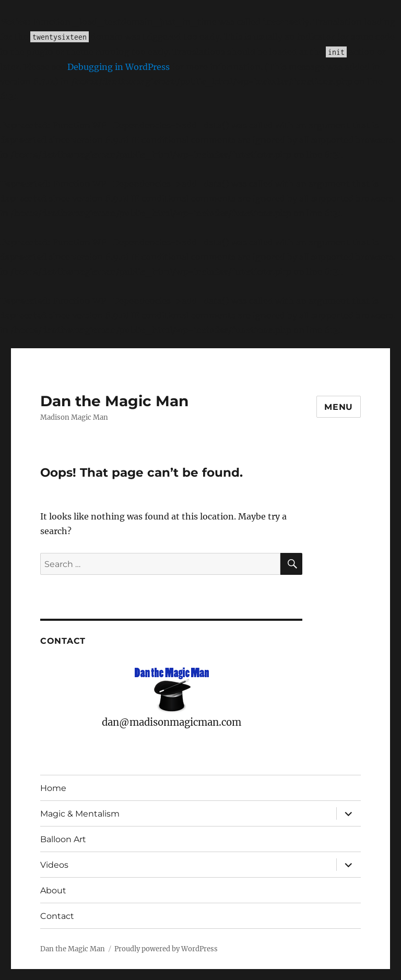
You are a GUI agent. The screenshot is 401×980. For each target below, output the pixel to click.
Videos (54, 865)
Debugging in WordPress (119, 67)
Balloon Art (63, 839)
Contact (57, 916)
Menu (339, 407)
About (53, 890)
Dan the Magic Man (114, 401)
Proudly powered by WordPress (166, 949)
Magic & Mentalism (80, 814)
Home (53, 788)
